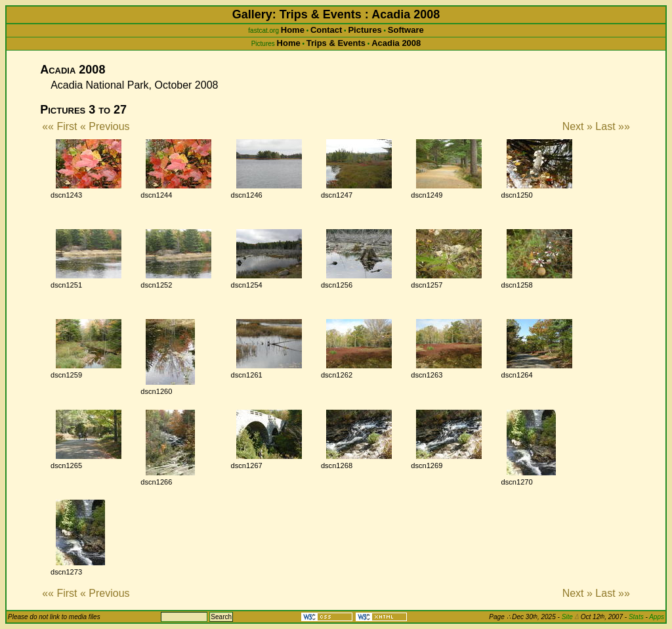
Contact (326, 30)
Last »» (612, 126)
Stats (636, 617)
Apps (657, 617)
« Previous (105, 126)
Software (406, 30)
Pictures (365, 30)
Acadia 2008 (396, 43)
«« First (59, 126)
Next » (577, 126)
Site (570, 617)
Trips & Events (336, 43)
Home (293, 30)
